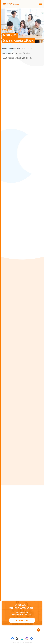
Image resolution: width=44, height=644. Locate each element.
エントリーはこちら (22, 620)
